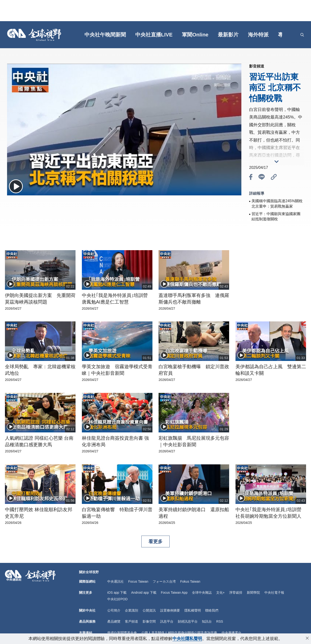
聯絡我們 (212, 610)
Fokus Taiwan (190, 581)
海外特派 (258, 35)
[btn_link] (274, 178)
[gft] (71, 35)
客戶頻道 (132, 621)
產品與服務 (87, 621)
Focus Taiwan (138, 581)
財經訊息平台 (188, 621)
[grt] (291, 35)
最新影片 (228, 35)
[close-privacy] (307, 638)
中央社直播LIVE (154, 35)
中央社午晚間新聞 (105, 35)
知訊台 (207, 621)
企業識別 (132, 610)
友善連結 (86, 633)
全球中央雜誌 (202, 593)
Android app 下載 (144, 593)
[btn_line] (262, 178)
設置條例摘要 (170, 610)
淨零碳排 (236, 593)
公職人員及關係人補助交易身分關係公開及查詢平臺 (179, 633)
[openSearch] (302, 35)
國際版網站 (87, 581)
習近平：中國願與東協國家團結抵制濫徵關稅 (276, 216)
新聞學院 (253, 593)
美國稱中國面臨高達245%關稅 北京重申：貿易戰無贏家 (277, 203)
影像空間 (149, 621)
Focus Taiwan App (174, 593)
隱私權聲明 (193, 610)
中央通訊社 (116, 581)
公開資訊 (149, 610)
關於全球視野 (89, 572)
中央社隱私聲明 (187, 639)
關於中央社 (87, 610)
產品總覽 (114, 621)
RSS (220, 621)
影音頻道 (257, 66)
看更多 (155, 541)
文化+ (220, 593)
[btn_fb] (251, 178)
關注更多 (86, 593)
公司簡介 (114, 610)
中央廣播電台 (231, 633)
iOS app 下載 (117, 593)
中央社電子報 (274, 593)
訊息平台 (167, 621)
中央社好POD (117, 599)
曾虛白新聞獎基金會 (122, 633)
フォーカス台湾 (164, 581)
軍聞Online (195, 35)
